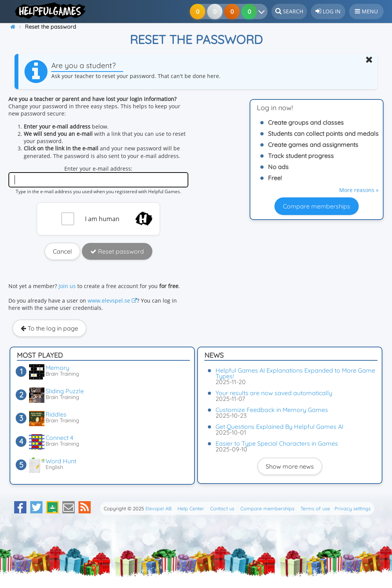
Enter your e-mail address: (98, 169)
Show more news (290, 466)
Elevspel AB (158, 508)
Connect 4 (59, 438)
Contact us (222, 508)
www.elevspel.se (112, 301)
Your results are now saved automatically (274, 393)
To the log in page (49, 328)
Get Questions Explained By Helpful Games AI (279, 427)
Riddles (56, 414)
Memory (57, 368)
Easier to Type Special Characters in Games (277, 443)
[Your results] (263, 11)
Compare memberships (317, 206)
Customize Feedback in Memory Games (272, 410)
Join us (67, 286)
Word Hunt (61, 461)
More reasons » (359, 190)
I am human (102, 219)
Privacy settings (353, 508)
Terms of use (315, 508)
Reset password (117, 251)
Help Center (191, 508)
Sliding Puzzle (65, 391)
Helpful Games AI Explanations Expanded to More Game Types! (295, 373)
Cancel (62, 251)
